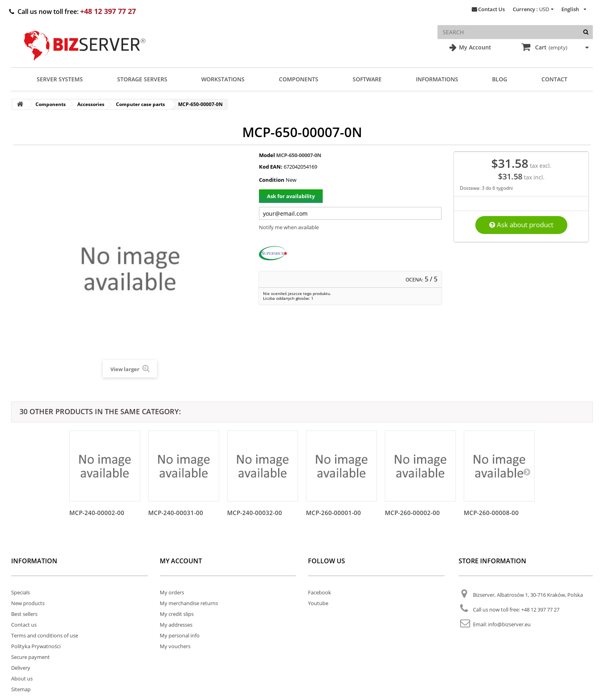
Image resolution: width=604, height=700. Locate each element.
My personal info (180, 635)
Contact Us (491, 9)
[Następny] (527, 472)
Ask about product (521, 225)
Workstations (223, 79)
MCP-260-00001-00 (333, 513)
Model (267, 155)
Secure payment (30, 657)
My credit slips (177, 614)
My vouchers (175, 646)
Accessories (91, 104)
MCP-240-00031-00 (176, 513)
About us (22, 678)
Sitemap (21, 689)
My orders (172, 592)
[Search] (586, 32)
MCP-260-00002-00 (412, 513)
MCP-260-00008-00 (491, 513)
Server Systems (60, 79)
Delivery (21, 668)
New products (28, 603)
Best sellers (24, 614)
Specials (21, 592)
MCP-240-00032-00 (255, 513)
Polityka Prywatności (36, 646)
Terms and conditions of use (45, 635)
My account (181, 561)
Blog (500, 79)
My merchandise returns (189, 603)
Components (299, 79)
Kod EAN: (271, 167)
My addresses (176, 625)
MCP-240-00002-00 (97, 513)
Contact (554, 79)
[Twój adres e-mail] (350, 213)
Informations (437, 79)
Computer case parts (140, 104)
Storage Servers (142, 79)
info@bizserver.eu (509, 624)
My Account (474, 47)
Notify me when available (289, 227)
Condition (272, 180)
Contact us (24, 625)
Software (367, 79)
